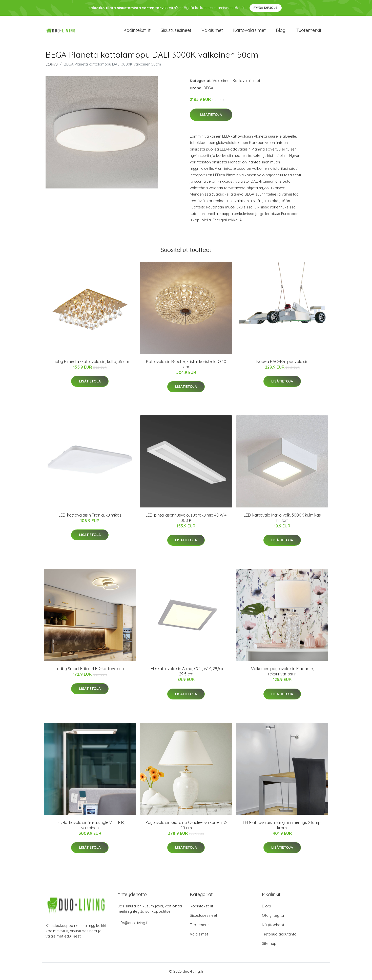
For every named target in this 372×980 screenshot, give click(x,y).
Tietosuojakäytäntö (279, 934)
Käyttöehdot (273, 925)
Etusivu (52, 64)
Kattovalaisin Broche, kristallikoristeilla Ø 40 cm (186, 364)
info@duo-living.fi (133, 923)
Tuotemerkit (309, 30)
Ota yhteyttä (273, 915)
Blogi (281, 30)
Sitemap (269, 943)
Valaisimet (212, 30)
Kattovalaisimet (249, 30)
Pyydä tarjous (266, 8)
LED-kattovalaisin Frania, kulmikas (90, 515)
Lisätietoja (211, 115)
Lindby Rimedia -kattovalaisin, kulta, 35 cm (90, 361)
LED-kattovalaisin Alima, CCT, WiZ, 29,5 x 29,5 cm (186, 671)
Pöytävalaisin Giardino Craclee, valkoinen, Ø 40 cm (186, 825)
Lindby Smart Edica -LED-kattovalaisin (90, 669)
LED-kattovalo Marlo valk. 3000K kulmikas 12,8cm (282, 518)
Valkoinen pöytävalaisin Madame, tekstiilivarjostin (282, 671)
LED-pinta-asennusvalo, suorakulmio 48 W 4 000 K (186, 518)
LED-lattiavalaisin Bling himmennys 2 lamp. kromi (282, 825)
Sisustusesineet (176, 30)
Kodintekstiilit (137, 30)
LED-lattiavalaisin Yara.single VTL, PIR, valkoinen (90, 825)
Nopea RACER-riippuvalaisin (282, 361)
